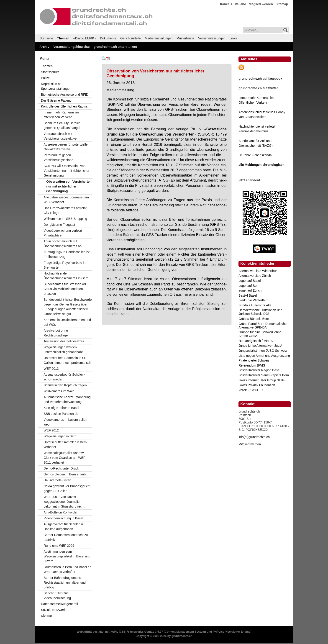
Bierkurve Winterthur (253, 300)
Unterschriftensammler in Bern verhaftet (65, 445)
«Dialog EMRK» (85, 38)
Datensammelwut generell (59, 604)
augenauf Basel (250, 281)
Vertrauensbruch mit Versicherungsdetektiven (61, 136)
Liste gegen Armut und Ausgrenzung (264, 356)
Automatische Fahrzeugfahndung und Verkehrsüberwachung (67, 399)
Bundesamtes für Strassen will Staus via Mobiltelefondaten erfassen (65, 289)
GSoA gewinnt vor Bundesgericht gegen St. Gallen (67, 489)
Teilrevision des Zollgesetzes (64, 341)
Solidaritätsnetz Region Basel (259, 370)
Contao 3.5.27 (154, 632)
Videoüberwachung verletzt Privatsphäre (63, 233)
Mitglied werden (261, 4)
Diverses (47, 616)
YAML (114, 632)
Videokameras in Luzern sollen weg (65, 422)
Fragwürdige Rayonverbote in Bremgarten (65, 265)
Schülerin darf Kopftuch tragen (65, 385)
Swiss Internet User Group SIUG (261, 380)
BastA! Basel (248, 295)
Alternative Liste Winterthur (258, 271)
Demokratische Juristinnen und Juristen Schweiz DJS (260, 312)
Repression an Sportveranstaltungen (56, 86)
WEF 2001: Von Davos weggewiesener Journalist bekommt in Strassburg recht (64, 502)
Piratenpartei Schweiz (254, 360)
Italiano (240, 4)
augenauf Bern (249, 286)
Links (233, 38)
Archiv (44, 47)
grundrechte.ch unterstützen (115, 47)
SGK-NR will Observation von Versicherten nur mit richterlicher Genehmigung (67, 171)
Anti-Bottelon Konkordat (61, 512)
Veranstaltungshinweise (72, 47)
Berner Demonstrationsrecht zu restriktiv (66, 537)
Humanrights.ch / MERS (256, 341)
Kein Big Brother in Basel (61, 408)
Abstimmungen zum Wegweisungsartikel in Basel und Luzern (67, 556)
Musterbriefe (185, 38)
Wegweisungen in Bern (60, 436)
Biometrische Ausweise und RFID (65, 95)
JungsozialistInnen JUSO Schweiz (263, 351)
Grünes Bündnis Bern (254, 319)
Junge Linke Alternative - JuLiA (260, 346)
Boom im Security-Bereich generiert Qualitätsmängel (62, 125)
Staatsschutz (50, 72)
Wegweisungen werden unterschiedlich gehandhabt (63, 350)
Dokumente (108, 38)
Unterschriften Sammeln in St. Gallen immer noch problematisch (68, 360)
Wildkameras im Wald (59, 391)
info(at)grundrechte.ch (254, 437)
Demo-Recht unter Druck (61, 468)
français (226, 4)
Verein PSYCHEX (251, 390)
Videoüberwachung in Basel (63, 518)
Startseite (46, 38)
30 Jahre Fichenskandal (255, 155)
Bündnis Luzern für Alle (255, 305)
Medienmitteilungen (159, 38)
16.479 (221, 134)
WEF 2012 (51, 430)
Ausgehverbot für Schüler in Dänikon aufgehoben (63, 527)
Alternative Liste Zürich (255, 276)
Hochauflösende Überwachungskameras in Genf (66, 276)
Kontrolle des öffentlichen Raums (64, 106)
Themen (63, 38)
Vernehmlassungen (212, 38)
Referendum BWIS (252, 365)
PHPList (218, 632)
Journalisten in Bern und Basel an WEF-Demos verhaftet (68, 569)
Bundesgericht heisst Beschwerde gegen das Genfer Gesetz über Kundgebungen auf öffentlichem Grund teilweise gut (68, 307)
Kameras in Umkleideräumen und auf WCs (67, 322)
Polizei (46, 78)
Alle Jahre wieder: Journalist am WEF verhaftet (66, 200)
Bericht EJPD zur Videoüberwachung (57, 596)
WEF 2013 (51, 369)
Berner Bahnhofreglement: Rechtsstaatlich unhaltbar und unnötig (65, 582)
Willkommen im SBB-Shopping (65, 219)
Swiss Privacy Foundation (257, 385)
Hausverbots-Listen (58, 480)
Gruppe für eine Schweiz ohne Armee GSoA (260, 334)
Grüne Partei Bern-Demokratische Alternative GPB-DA (263, 326)
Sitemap (282, 4)
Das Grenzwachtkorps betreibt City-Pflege (65, 210)
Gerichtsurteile (131, 38)
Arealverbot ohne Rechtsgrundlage (56, 333)
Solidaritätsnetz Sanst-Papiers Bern (264, 375)
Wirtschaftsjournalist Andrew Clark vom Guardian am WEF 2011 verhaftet (65, 458)
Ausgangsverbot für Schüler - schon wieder (64, 377)
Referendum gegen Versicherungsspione (59, 158)
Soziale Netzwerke (54, 610)
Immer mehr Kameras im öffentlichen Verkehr (61, 115)
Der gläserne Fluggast (59, 225)
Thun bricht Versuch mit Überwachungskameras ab (63, 244)
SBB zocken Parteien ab (61, 414)
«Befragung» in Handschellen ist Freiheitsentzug (67, 254)
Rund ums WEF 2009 (59, 546)
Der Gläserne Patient (56, 100)
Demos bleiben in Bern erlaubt (65, 474)
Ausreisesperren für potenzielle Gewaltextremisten (66, 147)
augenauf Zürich (250, 290)
